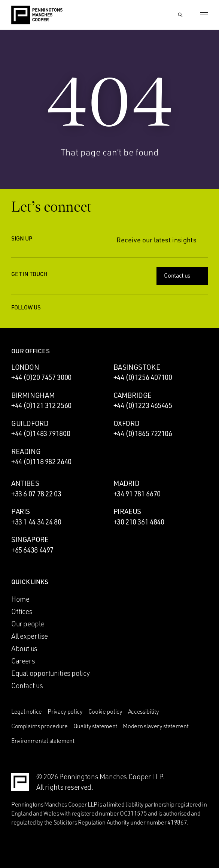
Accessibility (144, 711)
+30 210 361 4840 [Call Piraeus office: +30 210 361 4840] (139, 522)
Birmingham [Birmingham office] (33, 395)
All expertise (30, 636)
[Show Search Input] (180, 15)
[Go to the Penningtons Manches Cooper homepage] (37, 15)
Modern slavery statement (156, 726)
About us (24, 648)
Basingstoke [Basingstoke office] (137, 367)
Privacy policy (65, 711)
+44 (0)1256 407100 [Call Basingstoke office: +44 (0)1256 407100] (143, 377)
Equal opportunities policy (51, 673)
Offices (22, 611)
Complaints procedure (39, 726)
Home (20, 599)
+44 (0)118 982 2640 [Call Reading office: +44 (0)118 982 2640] (41, 462)
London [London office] (25, 367)
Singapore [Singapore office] (30, 539)
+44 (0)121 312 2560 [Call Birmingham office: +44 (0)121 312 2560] (41, 405)
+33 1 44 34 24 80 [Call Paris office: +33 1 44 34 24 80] (36, 522)
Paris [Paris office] (21, 511)
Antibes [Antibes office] (25, 483)
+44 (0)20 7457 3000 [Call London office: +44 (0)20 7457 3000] (41, 377)
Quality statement (95, 726)
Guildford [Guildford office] (30, 423)
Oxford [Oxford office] (127, 423)
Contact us (183, 275)
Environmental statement (43, 741)
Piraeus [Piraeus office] (127, 511)
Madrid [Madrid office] (127, 483)
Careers (23, 661)
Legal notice (27, 711)
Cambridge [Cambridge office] (133, 395)
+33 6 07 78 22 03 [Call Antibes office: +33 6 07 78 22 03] (36, 494)
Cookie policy (105, 711)
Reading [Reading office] (26, 451)
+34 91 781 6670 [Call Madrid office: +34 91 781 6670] (137, 494)
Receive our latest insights (162, 240)
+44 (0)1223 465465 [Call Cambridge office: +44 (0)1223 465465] (143, 405)
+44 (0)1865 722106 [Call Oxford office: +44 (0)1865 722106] (143, 433)
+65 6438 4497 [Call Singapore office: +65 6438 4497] (32, 550)
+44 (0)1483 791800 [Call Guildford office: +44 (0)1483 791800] (41, 433)
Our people (28, 624)
